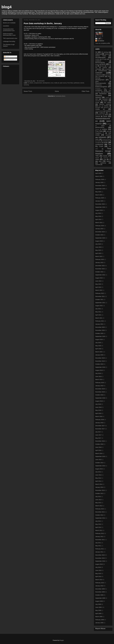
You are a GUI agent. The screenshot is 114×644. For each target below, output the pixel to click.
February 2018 (100, 420)
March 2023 (99, 256)
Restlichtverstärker (107, 139)
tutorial (82, 83)
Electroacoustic (101, 83)
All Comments (9, 60)
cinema (105, 67)
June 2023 (98, 247)
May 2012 (98, 524)
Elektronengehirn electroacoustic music (9, 34)
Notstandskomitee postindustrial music (9, 30)
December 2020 (100, 327)
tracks (105, 156)
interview (98, 101)
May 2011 (98, 546)
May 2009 (98, 610)
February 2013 (100, 509)
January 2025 (99, 201)
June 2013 (98, 500)
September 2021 (100, 303)
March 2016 (99, 453)
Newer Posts (28, 91)
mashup (106, 106)
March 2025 (99, 195)
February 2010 (100, 583)
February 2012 (100, 533)
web (100, 161)
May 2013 (98, 503)
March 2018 (99, 416)
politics (105, 129)
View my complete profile (103, 43)
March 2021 (99, 318)
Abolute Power (101, 56)
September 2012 (100, 518)
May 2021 (98, 312)
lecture (106, 101)
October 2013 (99, 493)
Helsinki (98, 97)
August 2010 (99, 564)
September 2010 (100, 561)
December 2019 (100, 358)
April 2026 (98, 173)
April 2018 (98, 413)
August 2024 (99, 210)
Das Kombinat (100, 76)
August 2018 (99, 401)
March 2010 (99, 580)
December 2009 (100, 589)
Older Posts (85, 91)
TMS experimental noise (10, 38)
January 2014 (99, 487)
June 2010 (98, 570)
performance (100, 127)
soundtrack (98, 143)
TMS (97, 156)
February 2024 (100, 226)
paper (103, 126)
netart (106, 115)
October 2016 (99, 444)
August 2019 (99, 370)
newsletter (6, 26)
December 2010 (100, 555)
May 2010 (98, 574)
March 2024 (99, 223)
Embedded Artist (101, 89)
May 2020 (98, 346)
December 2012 (100, 512)
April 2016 (98, 450)
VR (110, 159)
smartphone (106, 141)
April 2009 (98, 613)
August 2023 (99, 241)
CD (96, 67)
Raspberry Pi (100, 133)
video (97, 159)
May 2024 (98, 216)
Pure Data (70, 83)
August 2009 (99, 601)
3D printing (105, 52)
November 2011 (100, 540)
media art (57, 83)
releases (102, 137)
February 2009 (100, 620)
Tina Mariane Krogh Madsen (103, 151)
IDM (97, 99)
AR (103, 59)
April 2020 (98, 349)
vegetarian (106, 158)
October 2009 (99, 595)
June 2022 (98, 281)
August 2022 (99, 278)
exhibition (99, 90)
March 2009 (99, 617)
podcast (97, 129)
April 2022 (98, 287)
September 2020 (100, 336)
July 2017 (98, 432)
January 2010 (99, 586)
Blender (102, 66)
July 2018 (98, 404)
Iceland (107, 98)
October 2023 (99, 235)
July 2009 (98, 604)
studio (106, 143)
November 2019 (100, 361)
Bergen (97, 64)
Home (57, 91)
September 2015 (100, 456)
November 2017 (100, 429)
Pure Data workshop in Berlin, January (43, 23)
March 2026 (99, 176)
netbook (98, 116)
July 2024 (98, 213)
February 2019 (100, 383)
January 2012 (99, 537)
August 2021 (99, 306)
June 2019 (98, 376)
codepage (98, 69)
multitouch (102, 113)
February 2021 (100, 321)
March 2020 (99, 352)
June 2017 (98, 435)
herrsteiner (101, 41)
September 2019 (100, 367)
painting (109, 124)
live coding (108, 102)
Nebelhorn (100, 115)
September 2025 (100, 189)
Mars (100, 106)
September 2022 (100, 275)
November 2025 (100, 186)
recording (108, 135)
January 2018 (99, 423)
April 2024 (98, 219)
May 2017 (98, 438)
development (46, 83)
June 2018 (98, 407)
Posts (7, 57)
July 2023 (98, 244)
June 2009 (98, 607)
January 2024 (99, 229)
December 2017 (100, 426)
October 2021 (99, 300)
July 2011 (98, 543)
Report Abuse (100, 629)
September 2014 (100, 466)
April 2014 (98, 481)
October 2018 (99, 395)
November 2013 (100, 490)
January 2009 (99, 623)
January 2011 (99, 552)
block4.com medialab (9, 23)
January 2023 (99, 263)
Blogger (62, 640)
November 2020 (100, 330)
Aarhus (107, 54)
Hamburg (99, 96)
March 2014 (99, 484)
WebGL (109, 161)
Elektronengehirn (101, 87)
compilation (108, 69)
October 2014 (99, 463)
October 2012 (99, 515)
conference (99, 75)
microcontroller (99, 111)
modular (108, 111)
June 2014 (98, 475)
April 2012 (98, 527)
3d (29, 83)
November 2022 (100, 269)
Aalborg (98, 54)
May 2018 (98, 410)
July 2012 (98, 521)
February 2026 (100, 179)
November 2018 (100, 392)
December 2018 (100, 389)
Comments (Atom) (60, 96)
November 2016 (100, 441)
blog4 (7, 7)
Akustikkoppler (100, 57)
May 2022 (98, 284)
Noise (105, 116)
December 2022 (100, 266)
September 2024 (100, 207)
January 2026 (99, 182)
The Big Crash (103, 145)
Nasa (110, 113)
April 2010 (98, 577)
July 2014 (98, 472)
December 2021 (100, 296)
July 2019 (98, 373)
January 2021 (99, 324)
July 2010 (98, 567)
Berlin (32, 83)
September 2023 (100, 238)
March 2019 (99, 379)
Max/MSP (98, 107)
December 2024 (100, 204)
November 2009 (100, 592)
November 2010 (100, 558)
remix (97, 139)
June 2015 (98, 460)
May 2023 (98, 250)
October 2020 (99, 333)
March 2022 (99, 290)
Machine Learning (105, 104)
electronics (99, 85)
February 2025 (100, 198)
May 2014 (98, 478)
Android (97, 59)
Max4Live (106, 107)
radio (108, 131)
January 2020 (99, 355)
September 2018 (100, 398)
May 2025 (98, 192)
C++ (108, 66)
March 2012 (99, 530)
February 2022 (100, 293)
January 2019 (99, 386)
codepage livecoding (9, 41)
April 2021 (98, 315)
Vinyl (105, 159)
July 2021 (98, 309)
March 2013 (99, 506)
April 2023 (98, 253)
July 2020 (98, 343)
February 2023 (100, 259)
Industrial (105, 99)
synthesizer (77, 83)
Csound (107, 75)
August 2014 (99, 469)
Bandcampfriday (100, 62)
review (99, 141)
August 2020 (99, 340)
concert (99, 73)
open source (63, 83)
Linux (52, 83)
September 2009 (100, 598)
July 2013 (98, 497)
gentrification (107, 92)
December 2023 (100, 232)
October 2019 (99, 364)
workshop (26, 85)
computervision (38, 83)
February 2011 (100, 549)
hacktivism (103, 94)
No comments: (41, 81)
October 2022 (99, 272)
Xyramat (98, 165)
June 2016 (98, 447)
